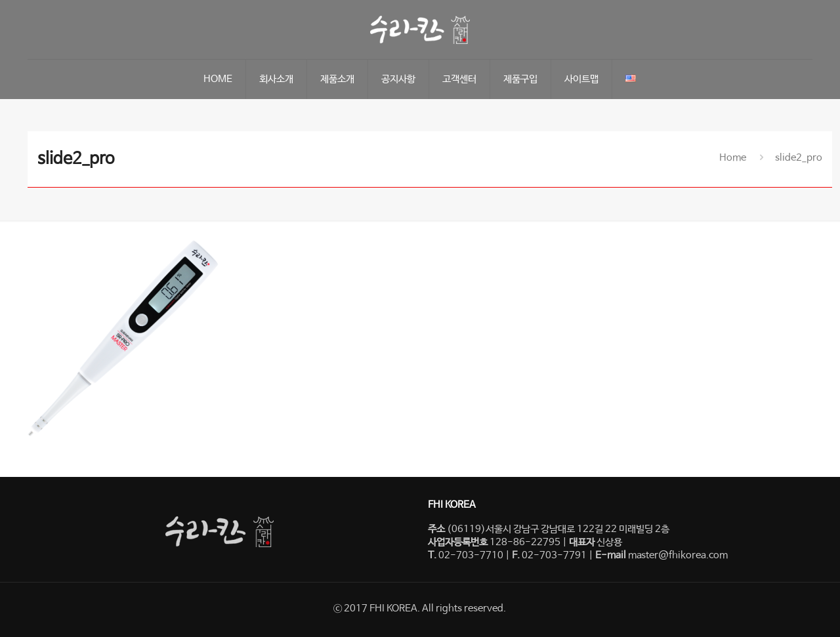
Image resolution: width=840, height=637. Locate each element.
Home (733, 158)
